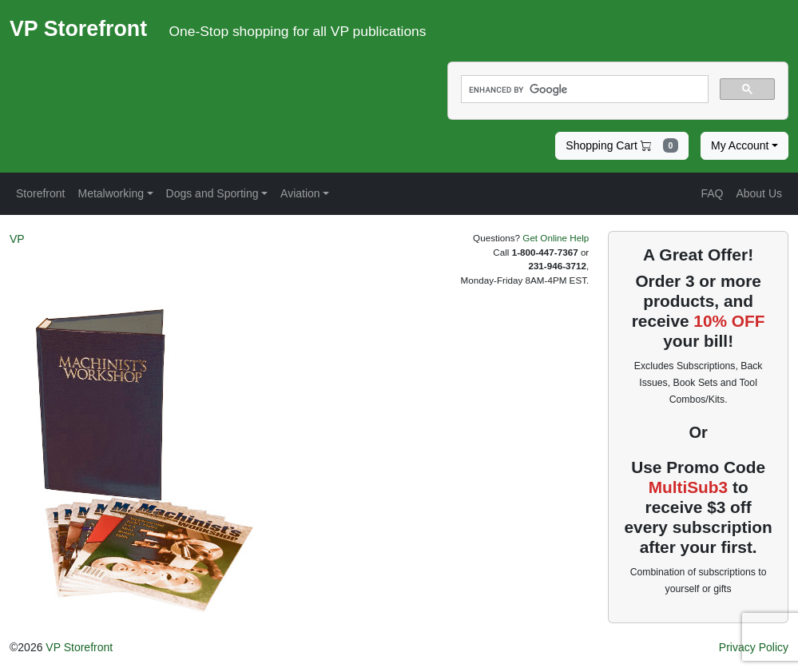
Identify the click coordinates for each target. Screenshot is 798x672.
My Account (740, 145)
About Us (759, 193)
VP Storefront (79, 647)
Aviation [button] (300, 193)
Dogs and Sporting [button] (212, 193)
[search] (584, 89)
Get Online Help (556, 238)
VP (17, 239)
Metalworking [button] (110, 193)
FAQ (712, 193)
